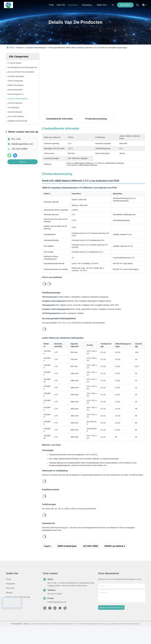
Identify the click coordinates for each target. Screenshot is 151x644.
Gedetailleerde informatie (59, 119)
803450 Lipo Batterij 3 (115, 546)
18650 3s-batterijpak (67, 546)
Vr (113, 5)
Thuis (51, 5)
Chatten (125, 5)
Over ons (10, 588)
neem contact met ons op (103, 5)
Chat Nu (22, 162)
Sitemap (26, 624)
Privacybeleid (16, 624)
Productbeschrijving (96, 119)
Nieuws (9, 593)
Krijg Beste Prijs (115, 103)
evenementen (88, 5)
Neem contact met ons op (18, 597)
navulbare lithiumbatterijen (36, 48)
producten (74, 5)
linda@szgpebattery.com (22, 144)
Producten (20, 48)
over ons (61, 5)
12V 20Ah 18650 (90, 546)
